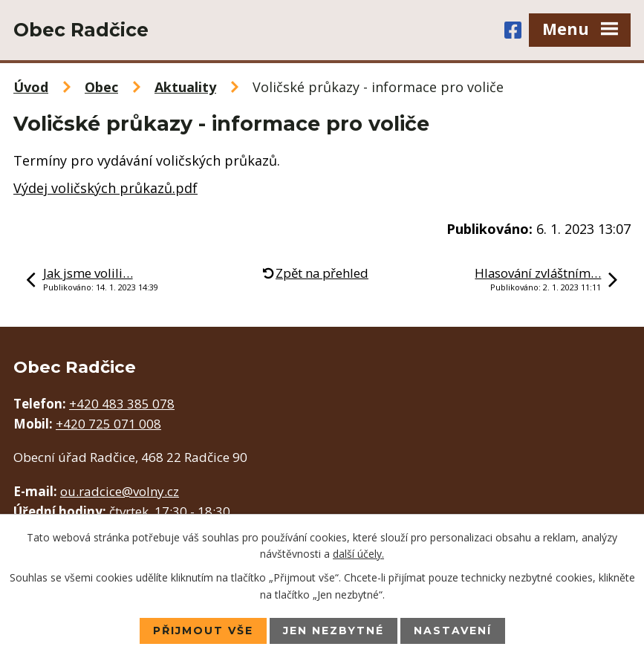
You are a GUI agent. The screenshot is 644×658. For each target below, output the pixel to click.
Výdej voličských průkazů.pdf (105, 188)
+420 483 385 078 (122, 404)
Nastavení (453, 631)
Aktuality (185, 87)
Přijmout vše (203, 631)
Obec (101, 87)
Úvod (31, 87)
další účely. (358, 554)
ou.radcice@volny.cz (120, 491)
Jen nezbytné (334, 631)
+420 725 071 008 (108, 424)
